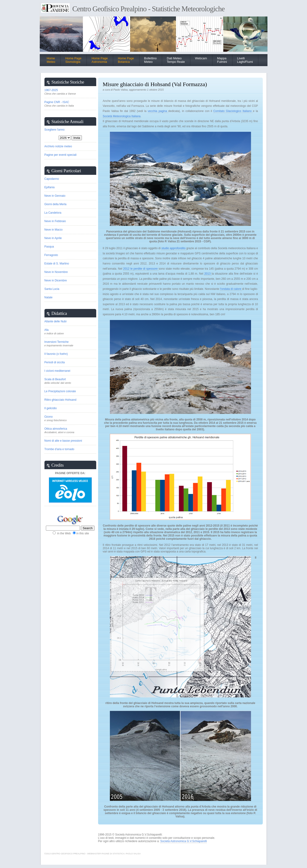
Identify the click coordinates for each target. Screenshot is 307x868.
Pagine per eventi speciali (61, 155)
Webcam (201, 58)
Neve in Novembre (56, 272)
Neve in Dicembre (56, 280)
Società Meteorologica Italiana (122, 116)
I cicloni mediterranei (57, 371)
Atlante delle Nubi (56, 321)
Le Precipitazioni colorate (60, 391)
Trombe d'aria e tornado (59, 449)
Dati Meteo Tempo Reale (176, 60)
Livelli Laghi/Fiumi (245, 60)
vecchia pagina (158, 111)
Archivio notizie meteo (58, 146)
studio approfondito (174, 248)
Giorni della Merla (56, 204)
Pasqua (49, 247)
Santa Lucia (52, 289)
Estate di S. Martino (57, 264)
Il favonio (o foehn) (56, 354)
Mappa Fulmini (222, 60)
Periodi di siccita (55, 362)
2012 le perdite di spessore (141, 269)
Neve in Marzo (54, 230)
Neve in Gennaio (55, 196)
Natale (49, 297)
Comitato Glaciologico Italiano (233, 111)
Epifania (50, 187)
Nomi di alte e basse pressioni (63, 441)
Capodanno (52, 179)
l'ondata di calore (231, 289)
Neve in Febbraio (55, 221)
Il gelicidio (51, 408)
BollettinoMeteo (150, 60)
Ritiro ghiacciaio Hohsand (60, 400)
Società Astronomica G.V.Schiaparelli (183, 841)
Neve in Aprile (53, 238)
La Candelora (53, 213)
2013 (208, 274)
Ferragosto (51, 255)
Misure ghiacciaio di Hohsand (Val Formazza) (155, 84)
